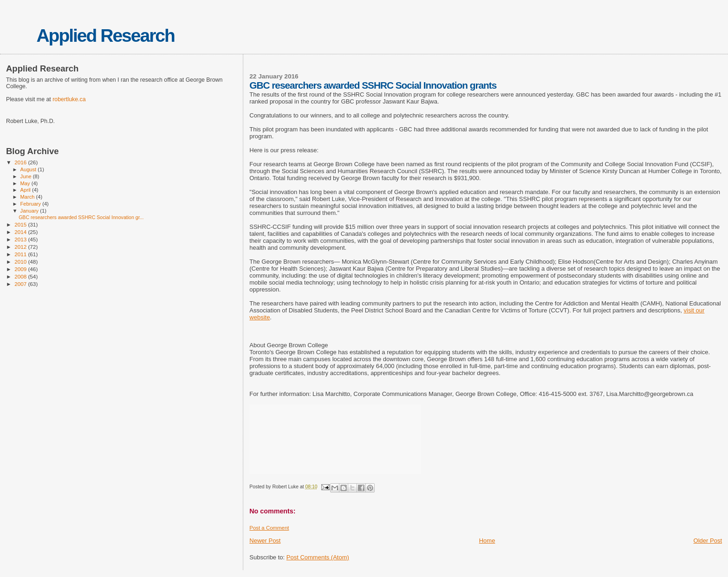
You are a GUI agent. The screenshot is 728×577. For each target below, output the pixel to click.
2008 (21, 276)
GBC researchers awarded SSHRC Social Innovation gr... (81, 217)
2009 (21, 269)
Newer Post (265, 541)
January (30, 211)
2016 (21, 162)
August (29, 169)
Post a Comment (269, 528)
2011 (21, 254)
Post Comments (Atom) (318, 557)
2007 (21, 284)
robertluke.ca (69, 99)
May (26, 183)
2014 (21, 232)
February (32, 204)
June (27, 176)
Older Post (708, 541)
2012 (21, 247)
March (28, 197)
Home (487, 541)
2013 (21, 239)
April (26, 190)
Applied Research (105, 36)
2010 (21, 262)
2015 (21, 224)
